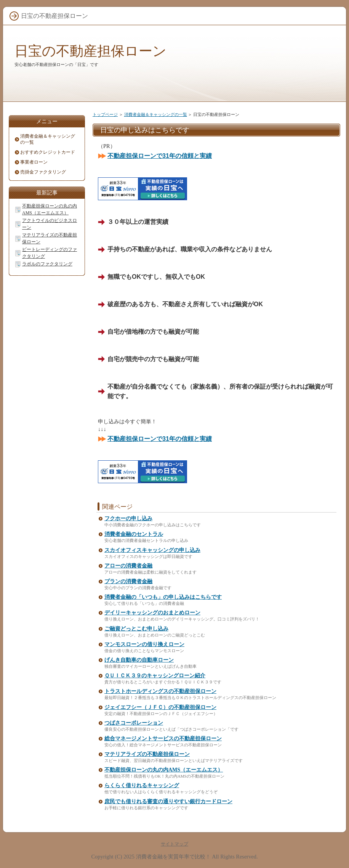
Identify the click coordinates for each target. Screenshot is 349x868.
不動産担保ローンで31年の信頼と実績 (160, 156)
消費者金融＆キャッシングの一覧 (156, 114)
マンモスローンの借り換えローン (144, 644)
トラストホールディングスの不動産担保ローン (160, 691)
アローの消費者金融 (128, 566)
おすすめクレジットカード (48, 152)
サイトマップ (174, 844)
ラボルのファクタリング (47, 264)
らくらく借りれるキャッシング (142, 785)
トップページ (105, 114)
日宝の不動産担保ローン (90, 51)
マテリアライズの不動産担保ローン (147, 754)
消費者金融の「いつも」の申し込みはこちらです (163, 597)
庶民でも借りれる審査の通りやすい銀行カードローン (168, 801)
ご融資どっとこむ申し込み (136, 629)
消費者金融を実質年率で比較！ (173, 857)
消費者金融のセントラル (134, 534)
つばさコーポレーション (134, 723)
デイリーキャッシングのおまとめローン (152, 613)
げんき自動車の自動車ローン (139, 660)
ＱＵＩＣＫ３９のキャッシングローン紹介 (155, 676)
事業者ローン (34, 162)
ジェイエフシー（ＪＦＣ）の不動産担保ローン (160, 707)
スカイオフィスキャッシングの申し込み (152, 550)
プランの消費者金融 (128, 581)
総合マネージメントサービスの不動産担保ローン (163, 739)
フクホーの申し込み (128, 518)
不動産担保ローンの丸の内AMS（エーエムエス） (164, 770)
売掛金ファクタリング (43, 172)
